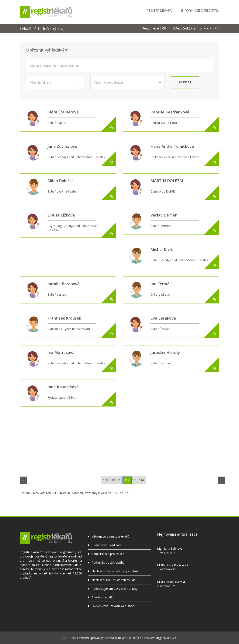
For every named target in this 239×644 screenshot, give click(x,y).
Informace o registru (200, 11)
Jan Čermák (161, 284)
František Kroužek (64, 318)
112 (127, 480)
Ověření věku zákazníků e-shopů (114, 606)
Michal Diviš (162, 249)
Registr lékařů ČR (154, 28)
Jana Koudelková (63, 387)
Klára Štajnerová (63, 112)
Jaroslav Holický (165, 352)
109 (105, 480)
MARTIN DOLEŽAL (167, 181)
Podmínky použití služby (108, 562)
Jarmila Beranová (64, 284)
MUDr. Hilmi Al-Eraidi (171, 582)
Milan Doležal (60, 181)
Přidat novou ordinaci (106, 545)
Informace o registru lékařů (110, 536)
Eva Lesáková (163, 318)
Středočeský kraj (185, 28)
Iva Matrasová (61, 352)
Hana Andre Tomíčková (172, 146)
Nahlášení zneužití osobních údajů (115, 580)
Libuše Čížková (61, 215)
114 (141, 480)
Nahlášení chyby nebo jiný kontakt (115, 571)
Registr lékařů (160, 11)
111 (120, 480)
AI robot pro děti (103, 597)
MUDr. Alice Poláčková (173, 565)
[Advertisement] (123, 440)
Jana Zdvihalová (62, 146)
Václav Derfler (164, 215)
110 (113, 480)
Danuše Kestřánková (170, 112)
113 (134, 480)
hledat (185, 82)
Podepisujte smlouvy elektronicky (114, 589)
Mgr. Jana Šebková (170, 548)
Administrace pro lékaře (108, 554)
